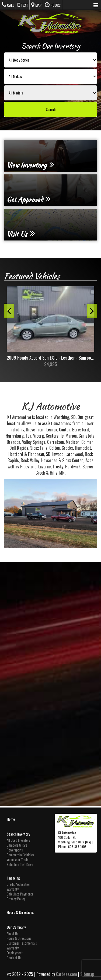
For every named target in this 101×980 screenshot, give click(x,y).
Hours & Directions (20, 912)
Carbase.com (67, 974)
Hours (53, 5)
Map (36, 5)
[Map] (89, 842)
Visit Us (21, 234)
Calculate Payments (20, 894)
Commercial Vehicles (20, 855)
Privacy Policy (16, 899)
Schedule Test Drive (20, 865)
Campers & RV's (17, 845)
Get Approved (29, 200)
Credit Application (19, 884)
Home (11, 819)
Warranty (13, 889)
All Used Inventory (18, 840)
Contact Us (14, 958)
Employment (15, 953)
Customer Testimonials (22, 943)
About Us (13, 933)
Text (23, 5)
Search (51, 109)
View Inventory (31, 165)
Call (8, 5)
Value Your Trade (18, 860)
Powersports (15, 850)
